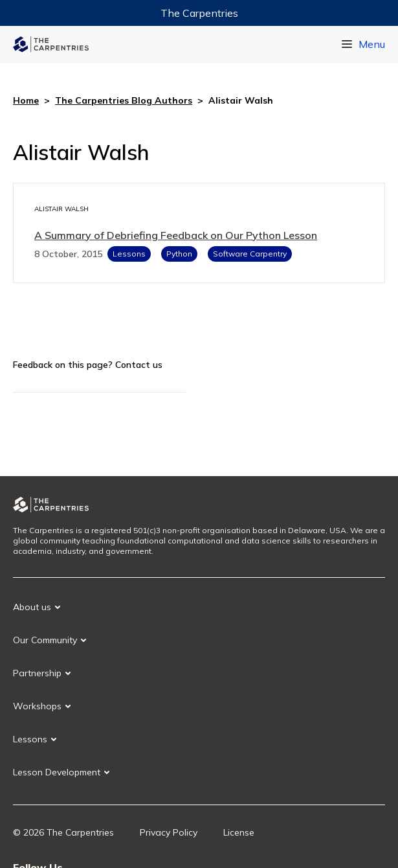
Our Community (45, 640)
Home (26, 100)
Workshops (37, 706)
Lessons (129, 254)
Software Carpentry (250, 254)
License (239, 832)
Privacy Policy (169, 832)
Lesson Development (57, 772)
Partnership (37, 673)
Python (179, 254)
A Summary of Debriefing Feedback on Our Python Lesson (176, 235)
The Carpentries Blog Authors (124, 100)
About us (32, 607)
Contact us (139, 365)
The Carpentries (199, 13)
